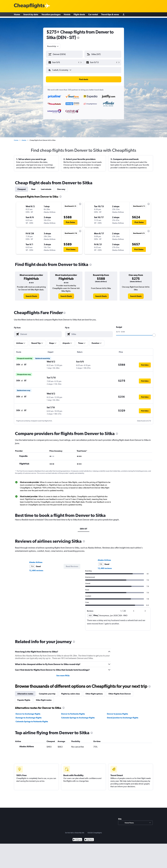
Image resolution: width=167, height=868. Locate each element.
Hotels (67, 15)
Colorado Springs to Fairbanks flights (32, 721)
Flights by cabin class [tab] (70, 694)
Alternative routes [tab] (25, 694)
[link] (31, 296)
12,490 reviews (36, 570)
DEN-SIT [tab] (84, 529)
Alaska (24, 140)
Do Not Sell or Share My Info (75, 833)
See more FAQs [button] (63, 676)
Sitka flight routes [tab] (44, 700)
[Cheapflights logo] (29, 6)
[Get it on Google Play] (77, 840)
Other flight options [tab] (94, 694)
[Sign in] (124, 15)
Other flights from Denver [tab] (120, 694)
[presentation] (78, 38)
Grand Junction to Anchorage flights (123, 718)
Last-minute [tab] (46, 189)
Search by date (31, 15)
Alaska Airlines (36, 562)
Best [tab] (33, 189)
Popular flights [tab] (24, 700)
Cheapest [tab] (22, 189)
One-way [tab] (61, 189)
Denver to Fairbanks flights (73, 714)
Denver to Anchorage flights (28, 714)
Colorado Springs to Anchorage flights (78, 718)
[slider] (154, 335)
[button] (63, 62)
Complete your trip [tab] (47, 694)
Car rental (93, 15)
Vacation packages (51, 15)
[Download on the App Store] (89, 840)
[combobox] (53, 46)
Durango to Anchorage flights (29, 718)
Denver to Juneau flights (117, 714)
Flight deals (79, 15)
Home (17, 15)
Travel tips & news (110, 15)
